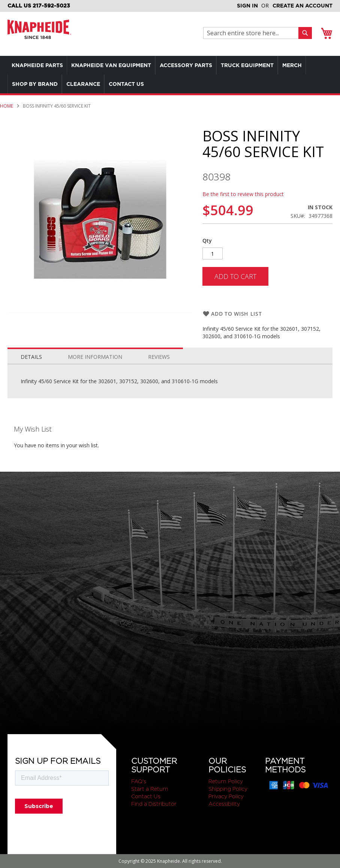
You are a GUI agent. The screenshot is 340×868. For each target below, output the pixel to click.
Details (31, 357)
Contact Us (146, 796)
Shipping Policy (228, 789)
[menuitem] (39, 65)
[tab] (31, 355)
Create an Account (303, 6)
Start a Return (150, 789)
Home (7, 106)
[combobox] (253, 33)
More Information (95, 357)
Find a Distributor (154, 804)
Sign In (247, 6)
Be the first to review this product (243, 194)
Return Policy (226, 781)
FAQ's (139, 781)
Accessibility (224, 804)
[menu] (170, 75)
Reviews (159, 357)
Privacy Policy (226, 796)
